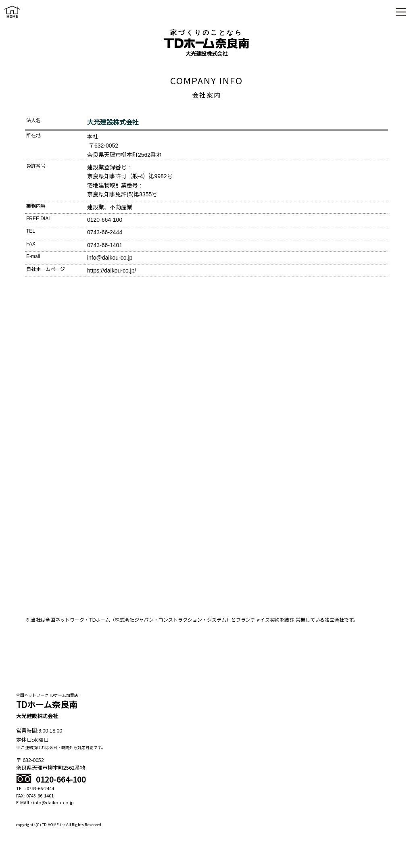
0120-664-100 (51, 779)
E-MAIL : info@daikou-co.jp (45, 802)
